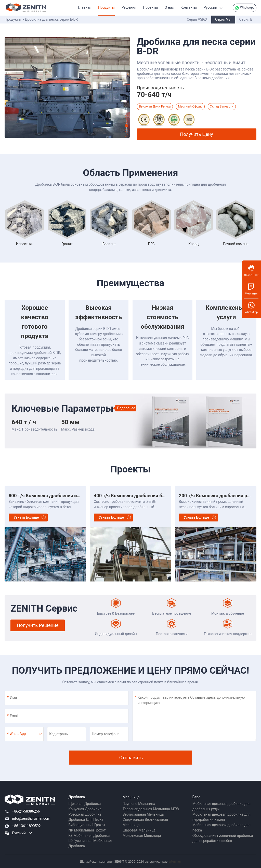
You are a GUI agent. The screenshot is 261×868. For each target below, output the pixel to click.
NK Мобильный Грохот (87, 830)
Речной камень (236, 244)
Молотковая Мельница (142, 836)
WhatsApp (245, 8)
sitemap (175, 861)
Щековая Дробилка (85, 804)
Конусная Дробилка (85, 809)
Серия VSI (223, 19)
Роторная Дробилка (85, 814)
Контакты (189, 7)
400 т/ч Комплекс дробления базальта (137, 496)
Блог (196, 797)
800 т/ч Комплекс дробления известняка (54, 496)
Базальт (109, 244)
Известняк (25, 244)
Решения (129, 7)
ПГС (151, 244)
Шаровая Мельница (139, 830)
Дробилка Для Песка (86, 819)
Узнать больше (26, 517)
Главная (85, 7)
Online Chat (251, 271)
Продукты (106, 7)
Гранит (67, 244)
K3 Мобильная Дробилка (89, 836)
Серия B (246, 19)
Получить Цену (197, 134)
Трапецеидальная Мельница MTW (151, 809)
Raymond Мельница (139, 804)
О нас (169, 7)
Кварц (193, 244)
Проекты (151, 7)
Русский (210, 7)
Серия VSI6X (197, 19)
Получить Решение (38, 625)
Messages (251, 289)
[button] (126, 116)
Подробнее (126, 408)
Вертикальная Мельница (143, 814)
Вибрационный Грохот (87, 825)
